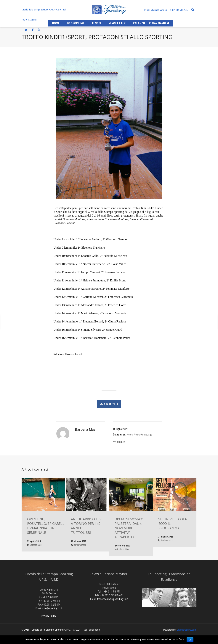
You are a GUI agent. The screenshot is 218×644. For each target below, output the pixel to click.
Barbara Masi (36, 545)
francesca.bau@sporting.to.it (112, 599)
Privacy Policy (49, 616)
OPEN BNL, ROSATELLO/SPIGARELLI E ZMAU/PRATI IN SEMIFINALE (46, 526)
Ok (190, 640)
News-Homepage (143, 435)
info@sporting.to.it (52, 608)
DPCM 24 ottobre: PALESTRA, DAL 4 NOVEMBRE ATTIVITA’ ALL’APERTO (129, 528)
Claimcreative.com (186, 630)
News (130, 435)
